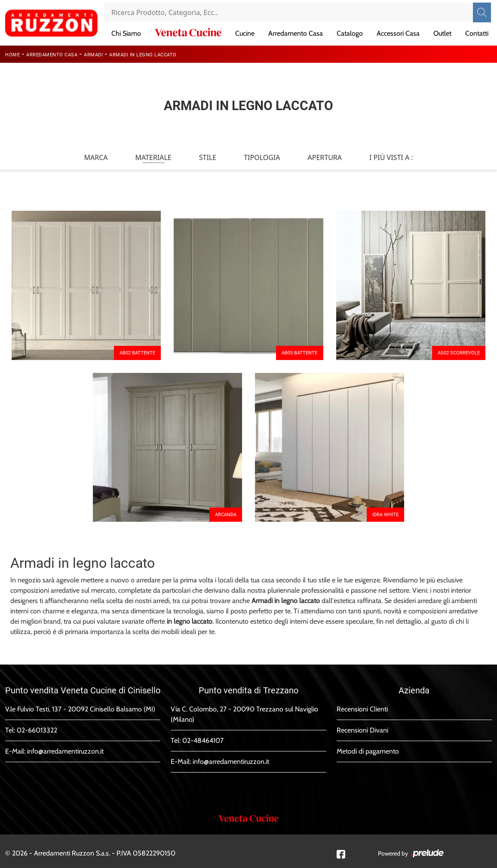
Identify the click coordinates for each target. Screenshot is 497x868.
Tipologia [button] (262, 157)
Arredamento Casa (296, 33)
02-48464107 (203, 740)
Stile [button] (208, 157)
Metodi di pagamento (368, 751)
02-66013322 (37, 730)
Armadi (93, 55)
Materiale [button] (153, 157)
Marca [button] (96, 157)
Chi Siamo (126, 33)
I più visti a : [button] (391, 157)
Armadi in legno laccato (143, 55)
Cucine (245, 33)
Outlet (442, 33)
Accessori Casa (398, 33)
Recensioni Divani (362, 730)
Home (12, 55)
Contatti (477, 33)
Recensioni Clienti (362, 709)
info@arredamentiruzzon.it (65, 751)
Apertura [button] (325, 157)
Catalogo (350, 33)
